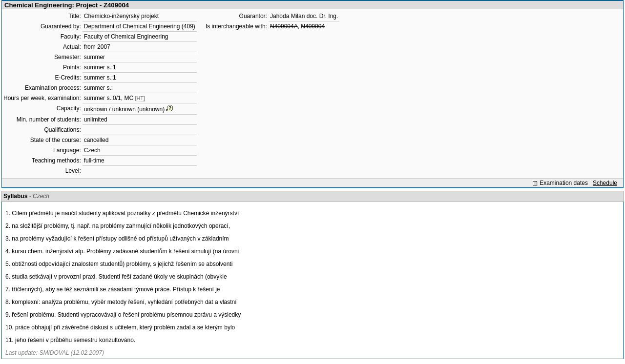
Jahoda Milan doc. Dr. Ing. (304, 16)
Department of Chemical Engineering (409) (140, 26)
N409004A (284, 26)
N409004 (313, 26)
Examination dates (564, 183)
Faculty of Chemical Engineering (126, 37)
